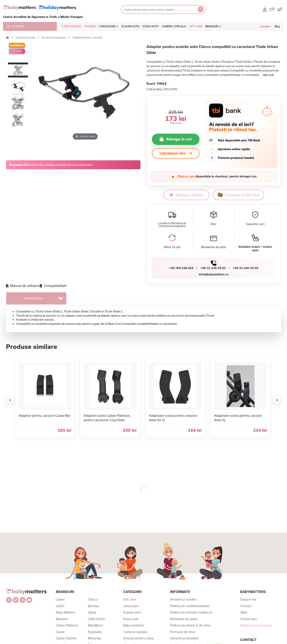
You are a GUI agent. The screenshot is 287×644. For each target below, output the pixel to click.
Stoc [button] (214, 224)
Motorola (94, 638)
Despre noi (248, 599)
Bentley (93, 606)
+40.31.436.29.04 (246, 268)
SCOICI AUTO (151, 26)
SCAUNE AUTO (130, 26)
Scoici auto (131, 619)
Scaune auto (132, 612)
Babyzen (62, 619)
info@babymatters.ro (214, 274)
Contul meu (249, 619)
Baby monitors (134, 625)
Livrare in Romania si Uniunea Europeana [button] (172, 225)
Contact (246, 606)
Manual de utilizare (22, 286)
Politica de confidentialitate (190, 606)
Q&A (244, 612)
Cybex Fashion (66, 638)
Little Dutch (96, 619)
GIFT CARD (196, 26)
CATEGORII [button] (16, 26)
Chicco (93, 599)
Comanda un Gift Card (238, 195)
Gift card (130, 599)
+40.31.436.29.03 (213, 268)
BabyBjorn (95, 625)
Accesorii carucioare (54, 37)
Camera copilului (135, 632)
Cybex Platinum (67, 625)
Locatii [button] (266, 26)
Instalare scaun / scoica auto (255, 248)
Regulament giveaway (256, 625)
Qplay (92, 612)
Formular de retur (183, 632)
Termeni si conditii (183, 599)
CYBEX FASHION (71, 26)
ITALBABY (90, 26)
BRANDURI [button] (213, 26)
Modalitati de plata (184, 619)
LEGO (60, 606)
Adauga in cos (179, 139)
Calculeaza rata (176, 153)
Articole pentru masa (138, 638)
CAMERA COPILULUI (174, 26)
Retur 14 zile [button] (172, 247)
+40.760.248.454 (181, 268)
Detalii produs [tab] (33, 298)
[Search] (158, 9)
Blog (277, 26)
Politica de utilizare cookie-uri (191, 612)
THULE (162, 84)
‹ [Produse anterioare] (10, 400)
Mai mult (269, 75)
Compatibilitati (53, 286)
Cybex (60, 599)
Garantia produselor (184, 638)
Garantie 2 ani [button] (255, 224)
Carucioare (131, 606)
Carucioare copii (26, 37)
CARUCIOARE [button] (109, 26)
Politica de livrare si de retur (190, 625)
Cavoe (60, 632)
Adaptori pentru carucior (88, 37)
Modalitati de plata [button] (214, 247)
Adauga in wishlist (186, 195)
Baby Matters (65, 612)
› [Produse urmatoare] (277, 400)
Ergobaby (95, 632)
